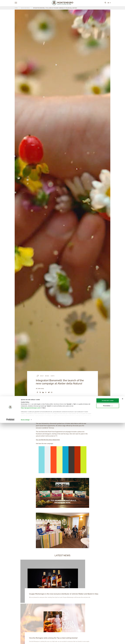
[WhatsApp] (46, 392)
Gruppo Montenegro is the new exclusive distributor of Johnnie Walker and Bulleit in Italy (62, 594)
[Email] (52, 392)
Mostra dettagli (25, 641)
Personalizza (108, 627)
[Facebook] (37, 392)
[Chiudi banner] (123, 620)
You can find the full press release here (48, 440)
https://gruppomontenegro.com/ (31, 629)
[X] (40, 392)
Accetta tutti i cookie (108, 622)
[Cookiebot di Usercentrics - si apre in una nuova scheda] (10, 641)
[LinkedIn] (43, 392)
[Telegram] (49, 392)
